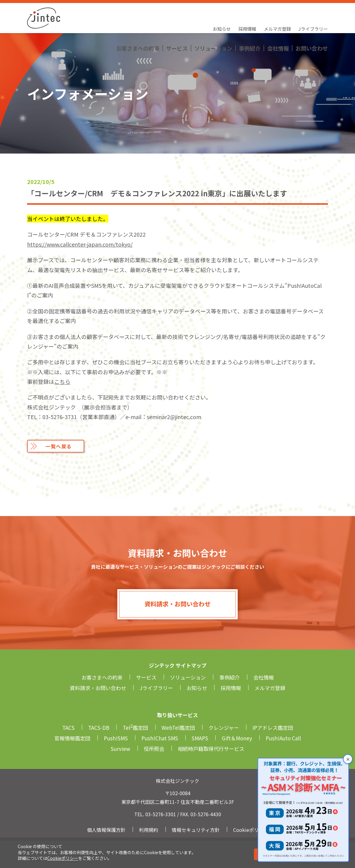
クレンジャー (224, 728)
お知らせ (222, 11)
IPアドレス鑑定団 (273, 728)
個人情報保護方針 (106, 830)
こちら (62, 381)
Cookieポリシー (63, 858)
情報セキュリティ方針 (196, 830)
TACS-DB (99, 728)
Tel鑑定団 (135, 728)
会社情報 (278, 23)
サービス (177, 23)
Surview (120, 749)
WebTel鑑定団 (178, 728)
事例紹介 (250, 23)
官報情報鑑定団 (72, 738)
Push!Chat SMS (160, 738)
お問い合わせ (312, 23)
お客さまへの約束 (138, 23)
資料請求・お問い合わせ (177, 604)
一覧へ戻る (59, 446)
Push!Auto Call (283, 738)
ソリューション (213, 23)
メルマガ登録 (277, 11)
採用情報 (247, 11)
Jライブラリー (313, 11)
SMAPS (200, 738)
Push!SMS (116, 738)
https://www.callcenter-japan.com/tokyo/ (80, 244)
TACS (68, 728)
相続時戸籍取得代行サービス (211, 749)
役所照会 (154, 749)
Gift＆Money (237, 738)
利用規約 (149, 830)
